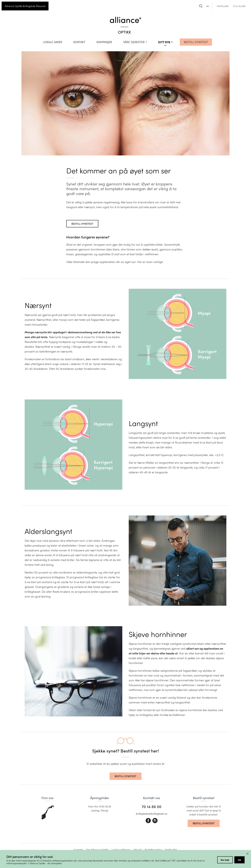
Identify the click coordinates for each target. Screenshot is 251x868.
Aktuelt (138, 850)
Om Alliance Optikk (97, 850)
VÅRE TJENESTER (134, 42)
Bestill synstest (82, 224)
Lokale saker (53, 42)
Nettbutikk (223, 6)
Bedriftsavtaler (153, 850)
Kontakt (79, 42)
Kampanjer (104, 42)
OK (239, 860)
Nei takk (225, 860)
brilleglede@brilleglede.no (152, 814)
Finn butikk (239, 6)
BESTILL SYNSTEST (196, 42)
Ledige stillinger (121, 850)
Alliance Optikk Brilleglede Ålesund (25, 6)
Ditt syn (164, 42)
